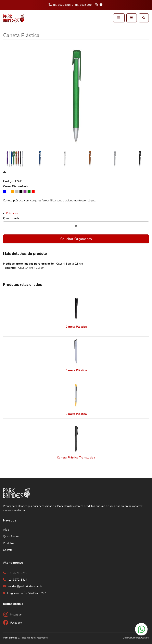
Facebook (16, 623)
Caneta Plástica (76, 327)
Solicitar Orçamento (76, 239)
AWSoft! (145, 638)
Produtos (9, 543)
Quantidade (11, 218)
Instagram (16, 615)
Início (6, 530)
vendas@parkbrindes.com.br (25, 587)
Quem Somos (11, 537)
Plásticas (12, 213)
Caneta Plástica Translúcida (76, 458)
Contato (8, 550)
